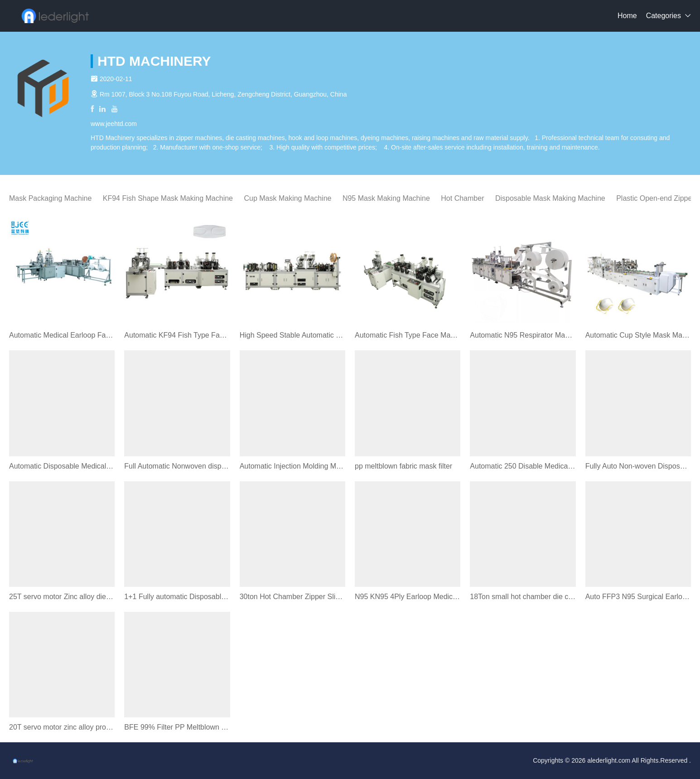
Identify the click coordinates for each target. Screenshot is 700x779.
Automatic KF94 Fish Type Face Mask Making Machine (177, 335)
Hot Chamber (462, 198)
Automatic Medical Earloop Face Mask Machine (62, 335)
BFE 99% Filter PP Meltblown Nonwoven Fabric (177, 727)
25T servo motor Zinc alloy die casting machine (62, 597)
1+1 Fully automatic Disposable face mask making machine (177, 597)
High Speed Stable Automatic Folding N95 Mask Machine (292, 335)
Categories (664, 16)
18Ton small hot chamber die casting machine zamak (523, 597)
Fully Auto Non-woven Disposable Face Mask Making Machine (638, 466)
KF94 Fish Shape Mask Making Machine (168, 198)
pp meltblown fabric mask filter (403, 466)
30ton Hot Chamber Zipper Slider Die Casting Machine (292, 597)
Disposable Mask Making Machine (550, 198)
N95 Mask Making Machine (386, 198)
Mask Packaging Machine (50, 198)
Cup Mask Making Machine (287, 198)
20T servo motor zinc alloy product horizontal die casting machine (62, 727)
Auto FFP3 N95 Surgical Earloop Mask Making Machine (638, 597)
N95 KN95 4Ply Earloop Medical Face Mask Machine (408, 597)
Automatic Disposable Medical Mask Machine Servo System (62, 466)
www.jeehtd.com (114, 124)
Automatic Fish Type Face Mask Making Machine (408, 335)
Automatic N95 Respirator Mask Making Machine (523, 335)
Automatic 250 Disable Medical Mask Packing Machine (523, 466)
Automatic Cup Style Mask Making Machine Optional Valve (638, 335)
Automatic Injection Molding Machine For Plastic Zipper (292, 466)
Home (627, 16)
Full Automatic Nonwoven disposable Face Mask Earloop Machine (177, 466)
